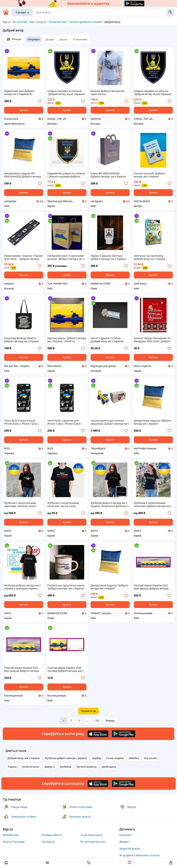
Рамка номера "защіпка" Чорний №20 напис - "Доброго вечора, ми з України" (23, 257)
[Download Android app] (124, 734)
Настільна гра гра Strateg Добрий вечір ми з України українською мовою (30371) (150, 257)
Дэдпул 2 (50, 767)
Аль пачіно (150, 758)
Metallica (134, 758)
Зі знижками (80, 39)
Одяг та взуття (38, 22)
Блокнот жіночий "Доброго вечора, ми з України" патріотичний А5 (150, 175)
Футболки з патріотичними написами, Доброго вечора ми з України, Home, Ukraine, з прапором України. (153, 505)
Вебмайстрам (11, 835)
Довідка (124, 842)
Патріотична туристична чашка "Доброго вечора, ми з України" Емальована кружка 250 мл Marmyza (66, 587)
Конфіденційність (52, 835)
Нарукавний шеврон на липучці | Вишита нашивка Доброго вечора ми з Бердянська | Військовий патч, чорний (66, 175)
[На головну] (6, 14)
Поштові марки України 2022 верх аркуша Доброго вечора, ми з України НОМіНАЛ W (151, 587)
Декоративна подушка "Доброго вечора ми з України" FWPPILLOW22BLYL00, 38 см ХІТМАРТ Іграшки (110, 587)
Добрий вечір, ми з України (24, 758)
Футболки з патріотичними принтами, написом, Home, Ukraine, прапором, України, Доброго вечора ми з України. (22, 505)
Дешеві (50, 39)
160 (97, 720)
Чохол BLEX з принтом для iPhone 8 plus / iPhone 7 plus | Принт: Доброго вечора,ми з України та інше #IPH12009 (22, 422)
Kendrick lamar (31, 767)
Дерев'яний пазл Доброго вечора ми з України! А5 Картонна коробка (19, 93)
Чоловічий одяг (58, 22)
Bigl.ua (7, 22)
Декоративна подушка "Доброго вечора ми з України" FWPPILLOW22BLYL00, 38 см (153, 422)
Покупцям (125, 835)
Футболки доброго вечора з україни (66, 758)
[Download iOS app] (98, 734)
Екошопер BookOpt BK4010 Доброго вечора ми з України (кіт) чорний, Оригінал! (21, 340)
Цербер (97, 758)
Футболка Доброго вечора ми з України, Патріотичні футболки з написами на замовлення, (110, 505)
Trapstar (12, 767)
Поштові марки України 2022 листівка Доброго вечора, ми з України (65, 669)
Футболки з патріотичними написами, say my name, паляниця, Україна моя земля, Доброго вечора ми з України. (65, 505)
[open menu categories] (47, 863)
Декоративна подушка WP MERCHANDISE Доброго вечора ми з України (22, 175)
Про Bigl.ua (48, 842)
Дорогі (63, 39)
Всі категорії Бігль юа (93, 842)
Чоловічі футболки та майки (86, 22)
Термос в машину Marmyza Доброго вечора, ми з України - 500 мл (109, 257)
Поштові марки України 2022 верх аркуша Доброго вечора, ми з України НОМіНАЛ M (22, 669)
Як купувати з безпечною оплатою (140, 855)
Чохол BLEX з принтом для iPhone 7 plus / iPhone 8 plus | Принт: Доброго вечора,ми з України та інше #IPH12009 (65, 422)
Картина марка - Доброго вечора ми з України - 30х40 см (67, 340)
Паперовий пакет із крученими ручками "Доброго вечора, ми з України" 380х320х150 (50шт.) (66, 257)
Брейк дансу (109, 767)
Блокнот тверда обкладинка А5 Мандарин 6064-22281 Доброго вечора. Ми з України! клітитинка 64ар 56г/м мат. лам (153, 340)
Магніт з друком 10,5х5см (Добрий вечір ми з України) (107, 340)
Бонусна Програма (14, 842)
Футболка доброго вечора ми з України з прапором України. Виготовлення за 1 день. (22, 587)
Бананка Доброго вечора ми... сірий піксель (108, 93)
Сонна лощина (115, 758)
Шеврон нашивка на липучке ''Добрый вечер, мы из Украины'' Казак (67, 93)
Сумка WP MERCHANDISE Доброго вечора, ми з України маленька (108, 175)
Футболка (66, 767)
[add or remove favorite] (40, 101)
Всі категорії (20, 22)
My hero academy (87, 767)
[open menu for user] (171, 863)
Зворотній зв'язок (130, 849)
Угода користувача (92, 835)
